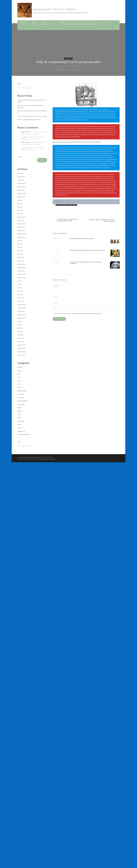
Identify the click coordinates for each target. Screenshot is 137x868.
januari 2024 (21, 261)
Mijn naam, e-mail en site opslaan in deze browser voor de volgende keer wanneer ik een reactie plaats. (78, 314)
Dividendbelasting (22, 391)
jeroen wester (67, 205)
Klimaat (110, 22)
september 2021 (22, 352)
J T (22, 148)
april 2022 (20, 332)
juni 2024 (20, 244)
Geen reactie (78, 66)
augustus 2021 (21, 355)
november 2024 (22, 227)
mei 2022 (20, 328)
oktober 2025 (21, 190)
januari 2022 (21, 342)
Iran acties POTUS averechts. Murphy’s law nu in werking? (32, 116)
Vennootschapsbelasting (24, 435)
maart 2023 (20, 295)
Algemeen (43, 22)
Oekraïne (20, 411)
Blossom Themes (36, 459)
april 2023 (20, 291)
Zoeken (19, 157)
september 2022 (22, 315)
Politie (19, 414)
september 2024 (22, 234)
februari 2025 (21, 217)
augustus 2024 (21, 237)
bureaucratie (59, 205)
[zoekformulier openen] (117, 27)
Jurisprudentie (62, 22)
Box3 (19, 377)
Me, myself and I (24, 22)
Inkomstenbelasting (22, 401)
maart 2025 (20, 214)
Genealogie (44, 24)
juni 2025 (20, 204)
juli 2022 (20, 322)
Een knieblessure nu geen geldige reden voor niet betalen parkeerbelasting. (80, 24)
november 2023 (22, 268)
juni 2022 (20, 325)
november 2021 (22, 348)
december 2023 (21, 264)
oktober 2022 (21, 311)
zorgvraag (74, 205)
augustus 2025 (21, 197)
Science (83, 22)
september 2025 (22, 194)
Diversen (34, 24)
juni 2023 (20, 284)
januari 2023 (21, 301)
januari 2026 (21, 180)
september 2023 (22, 274)
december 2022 (21, 305)
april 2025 (20, 210)
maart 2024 (20, 254)
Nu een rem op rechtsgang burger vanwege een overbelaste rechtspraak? (86, 263)
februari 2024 (21, 258)
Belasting (73, 22)
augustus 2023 (21, 278)
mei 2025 (20, 207)
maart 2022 (20, 335)
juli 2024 (20, 241)
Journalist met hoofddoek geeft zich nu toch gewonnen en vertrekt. (88, 250)
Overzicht (34, 22)
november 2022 (22, 308)
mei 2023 (20, 288)
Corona (101, 22)
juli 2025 (20, 200)
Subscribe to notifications (24, 88)
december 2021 (21, 345)
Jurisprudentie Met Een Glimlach (55, 9)
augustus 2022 (21, 318)
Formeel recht (21, 394)
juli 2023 (20, 281)
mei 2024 (20, 247)
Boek (52, 22)
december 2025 (21, 184)
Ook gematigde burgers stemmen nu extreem (82, 238)
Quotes (54, 24)
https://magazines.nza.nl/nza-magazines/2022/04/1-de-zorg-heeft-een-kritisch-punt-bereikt (76, 142)
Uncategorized (21, 431)
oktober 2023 (21, 271)
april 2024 (20, 251)
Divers (19, 384)
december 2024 (21, 224)
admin (60, 66)
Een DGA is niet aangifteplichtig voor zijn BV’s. (29, 120)
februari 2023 (21, 298)
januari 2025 (21, 221)
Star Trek (92, 22)
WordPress (53, 459)
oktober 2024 (21, 231)
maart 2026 (20, 173)
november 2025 (22, 187)
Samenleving (23, 24)
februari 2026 (21, 177)
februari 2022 (21, 338)
